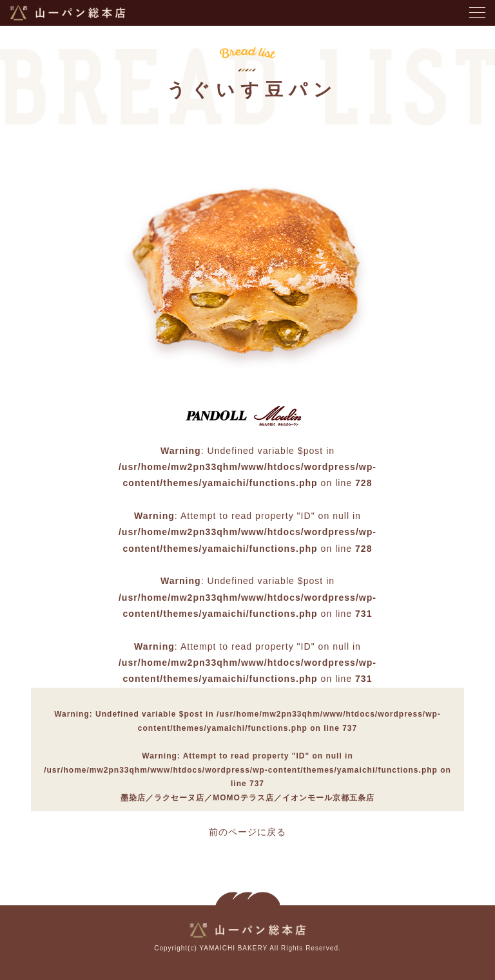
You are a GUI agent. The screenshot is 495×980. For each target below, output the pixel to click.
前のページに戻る (247, 832)
